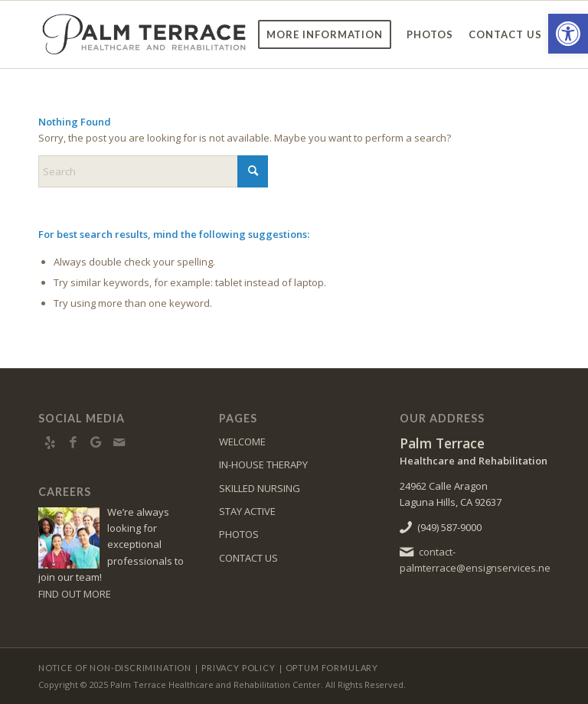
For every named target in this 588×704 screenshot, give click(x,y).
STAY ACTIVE (247, 511)
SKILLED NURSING (260, 488)
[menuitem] (325, 34)
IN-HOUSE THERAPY (263, 464)
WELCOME (242, 442)
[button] (568, 34)
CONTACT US (248, 558)
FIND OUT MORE (75, 594)
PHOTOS (239, 534)
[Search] (153, 171)
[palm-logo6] (144, 34)
